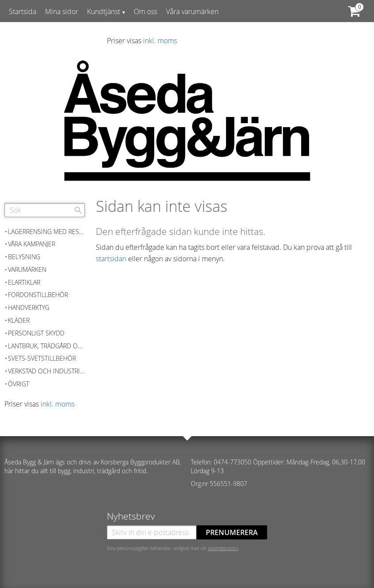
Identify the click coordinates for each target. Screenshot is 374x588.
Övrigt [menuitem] (19, 384)
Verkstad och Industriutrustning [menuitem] (46, 371)
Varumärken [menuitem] (27, 269)
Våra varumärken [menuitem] (192, 11)
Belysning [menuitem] (24, 257)
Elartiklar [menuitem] (24, 282)
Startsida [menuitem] (23, 11)
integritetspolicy (223, 548)
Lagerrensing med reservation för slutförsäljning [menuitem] (46, 232)
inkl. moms (160, 41)
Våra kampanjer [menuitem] (32, 244)
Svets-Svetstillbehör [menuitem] (42, 358)
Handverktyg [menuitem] (29, 307)
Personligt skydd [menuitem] (36, 333)
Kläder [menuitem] (19, 320)
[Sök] (78, 210)
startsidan (111, 259)
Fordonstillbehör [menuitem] (38, 295)
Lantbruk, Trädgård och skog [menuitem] (46, 346)
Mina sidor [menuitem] (62, 11)
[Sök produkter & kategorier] (45, 210)
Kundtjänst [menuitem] (104, 11)
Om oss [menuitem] (145, 11)
